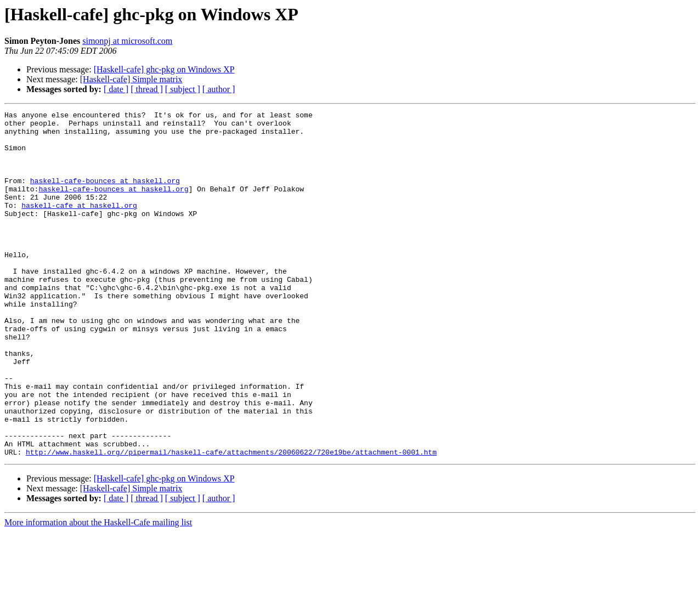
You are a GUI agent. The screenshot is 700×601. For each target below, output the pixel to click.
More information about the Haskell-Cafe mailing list (98, 591)
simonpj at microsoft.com (127, 41)
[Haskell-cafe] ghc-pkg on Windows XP (164, 69)
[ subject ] (183, 89)
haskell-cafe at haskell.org (79, 225)
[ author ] (219, 89)
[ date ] (116, 89)
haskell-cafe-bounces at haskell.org (105, 195)
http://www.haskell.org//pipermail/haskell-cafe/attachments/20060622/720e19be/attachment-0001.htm (231, 521)
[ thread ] (147, 89)
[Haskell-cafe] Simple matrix (131, 79)
